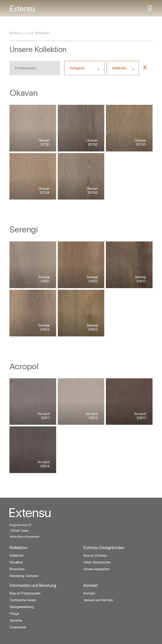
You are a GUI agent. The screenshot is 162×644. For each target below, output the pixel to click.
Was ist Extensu (95, 555)
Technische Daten (23, 600)
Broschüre (17, 569)
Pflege (14, 614)
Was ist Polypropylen (25, 593)
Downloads (18, 627)
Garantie (16, 620)
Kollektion (17, 555)
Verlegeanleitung (22, 607)
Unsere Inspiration (97, 569)
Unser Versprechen (97, 562)
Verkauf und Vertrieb (98, 600)
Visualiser (16, 562)
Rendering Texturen (24, 576)
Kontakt (89, 593)
